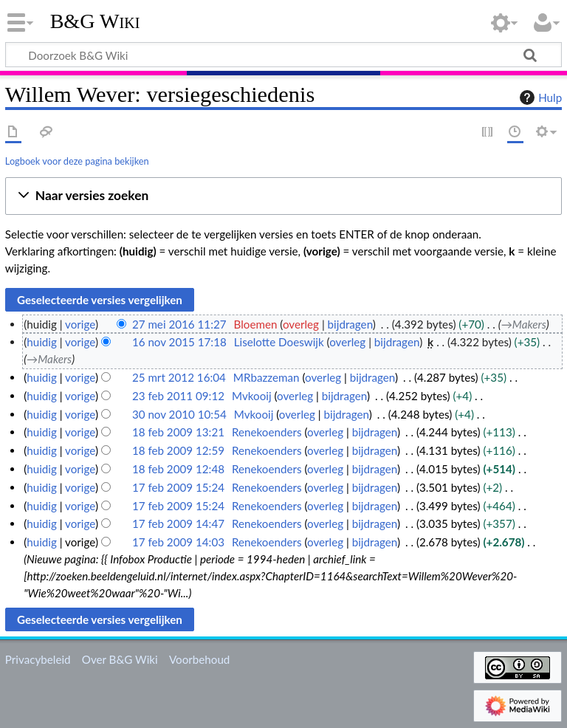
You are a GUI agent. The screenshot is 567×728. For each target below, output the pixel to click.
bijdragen (350, 324)
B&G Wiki (95, 21)
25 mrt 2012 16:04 (179, 377)
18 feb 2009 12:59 (178, 450)
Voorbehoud (199, 659)
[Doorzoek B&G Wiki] (283, 55)
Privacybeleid (38, 659)
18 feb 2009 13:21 (178, 432)
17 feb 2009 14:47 (178, 523)
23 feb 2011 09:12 (178, 396)
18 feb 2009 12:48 (178, 469)
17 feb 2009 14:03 (178, 542)
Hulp (539, 97)
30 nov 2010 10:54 (179, 414)
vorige (80, 324)
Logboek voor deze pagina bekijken (77, 161)
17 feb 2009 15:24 (178, 487)
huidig (42, 342)
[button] (283, 196)
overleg (301, 324)
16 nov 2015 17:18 (179, 342)
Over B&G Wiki (120, 659)
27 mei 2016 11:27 (179, 324)
